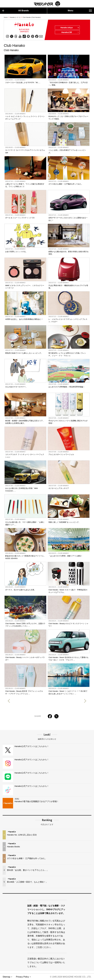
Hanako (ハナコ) (15, 17)
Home (6, 17)
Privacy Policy (23, 977)
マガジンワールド (47, 4)
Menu (80, 11)
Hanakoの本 (70, 32)
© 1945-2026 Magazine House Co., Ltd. (71, 977)
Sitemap (6, 977)
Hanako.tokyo (69, 28)
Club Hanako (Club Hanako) (32, 17)
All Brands (15, 11)
